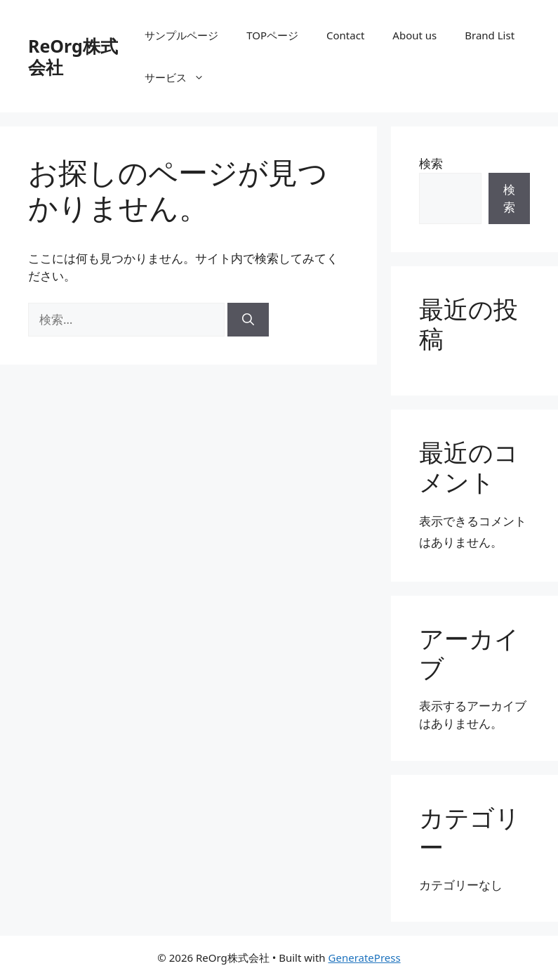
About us (414, 35)
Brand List (490, 35)
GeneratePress (365, 958)
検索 (431, 163)
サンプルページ (181, 35)
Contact (345, 35)
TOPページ (272, 35)
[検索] (248, 320)
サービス (181, 77)
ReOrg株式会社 (73, 56)
